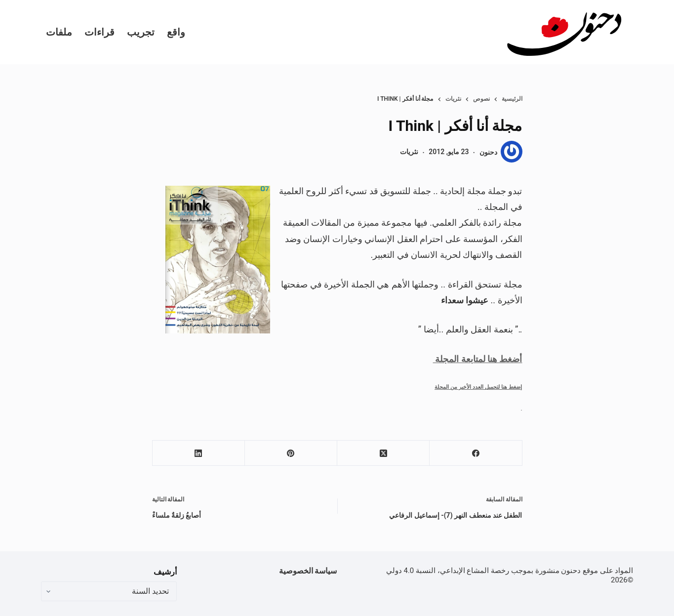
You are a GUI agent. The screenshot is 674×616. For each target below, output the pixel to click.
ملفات (59, 32)
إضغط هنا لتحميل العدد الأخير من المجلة (478, 387)
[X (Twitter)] (383, 453)
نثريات (409, 152)
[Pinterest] (291, 453)
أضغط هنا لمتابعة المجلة (478, 359)
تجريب (141, 32)
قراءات (99, 32)
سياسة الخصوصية (308, 571)
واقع (176, 32)
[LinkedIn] (198, 453)
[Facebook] (475, 453)
